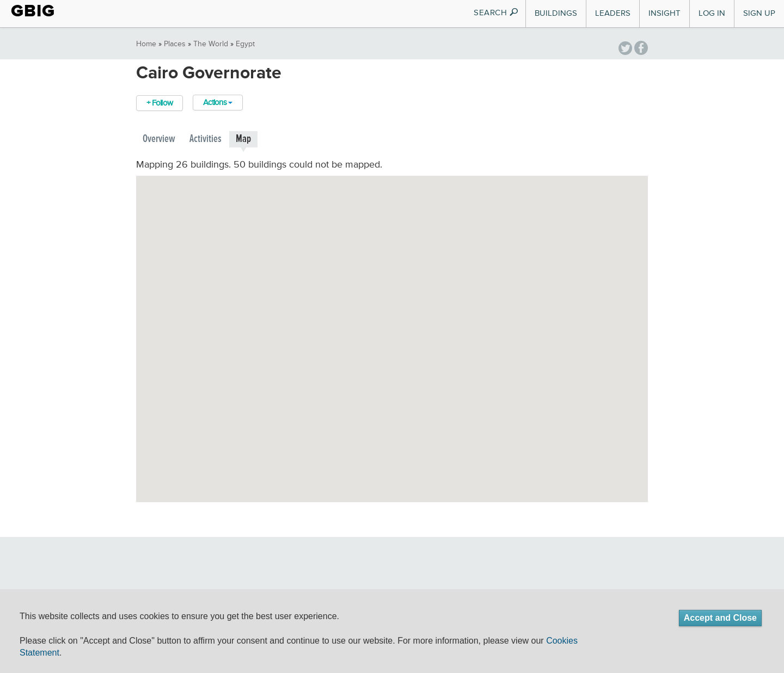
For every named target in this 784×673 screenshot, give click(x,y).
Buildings (556, 13)
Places (175, 44)
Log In (712, 13)
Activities (206, 139)
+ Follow (160, 103)
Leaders (613, 13)
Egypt (245, 44)
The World (211, 44)
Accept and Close (720, 618)
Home (146, 44)
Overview (159, 139)
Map (243, 139)
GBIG (33, 11)
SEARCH (496, 13)
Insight (664, 13)
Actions (218, 103)
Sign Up (759, 13)
